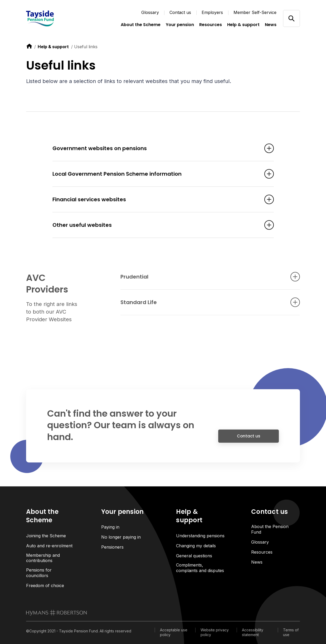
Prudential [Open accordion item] (202, 279)
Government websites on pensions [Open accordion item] (155, 149)
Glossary (150, 12)
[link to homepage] (57, 613)
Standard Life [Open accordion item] (202, 305)
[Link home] (52, 18)
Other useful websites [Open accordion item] (155, 226)
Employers (212, 12)
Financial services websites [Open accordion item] (155, 200)
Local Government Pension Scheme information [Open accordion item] (155, 174)
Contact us (180, 12)
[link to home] (29, 46)
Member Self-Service (255, 12)
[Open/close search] (291, 18)
